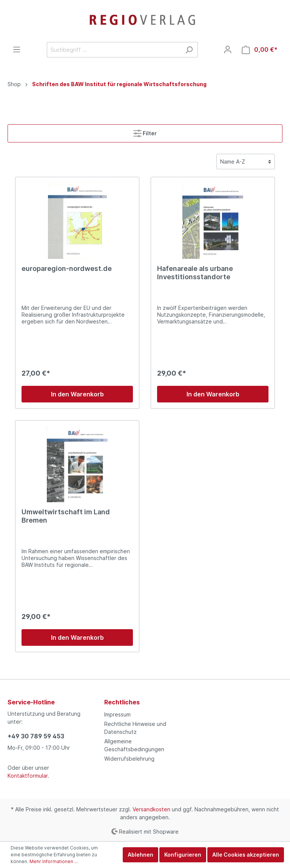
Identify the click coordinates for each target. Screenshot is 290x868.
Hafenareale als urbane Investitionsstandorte (195, 273)
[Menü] (17, 50)
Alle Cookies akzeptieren (246, 855)
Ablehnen (140, 855)
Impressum (117, 714)
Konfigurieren (183, 855)
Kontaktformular (28, 776)
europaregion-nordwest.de (67, 268)
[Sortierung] (246, 162)
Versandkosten (151, 809)
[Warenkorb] (260, 50)
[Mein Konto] (228, 50)
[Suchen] (189, 50)
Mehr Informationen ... (54, 861)
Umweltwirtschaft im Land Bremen (66, 516)
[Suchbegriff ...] (114, 50)
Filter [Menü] (145, 132)
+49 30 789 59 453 (36, 736)
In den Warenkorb (77, 394)
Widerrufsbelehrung (129, 759)
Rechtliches (122, 702)
